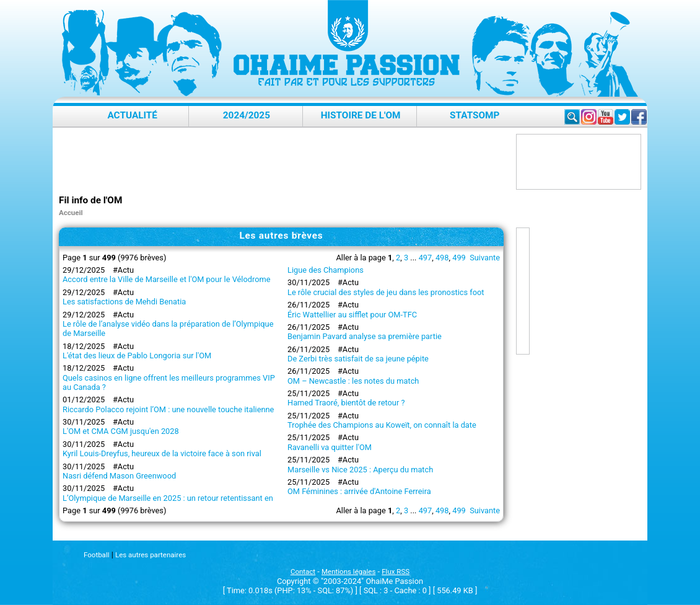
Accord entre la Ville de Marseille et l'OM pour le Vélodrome (166, 279)
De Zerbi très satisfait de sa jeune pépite (358, 359)
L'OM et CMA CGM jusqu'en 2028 (121, 431)
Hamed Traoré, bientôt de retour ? (346, 403)
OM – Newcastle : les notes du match (353, 381)
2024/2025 (247, 115)
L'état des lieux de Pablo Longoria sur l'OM (137, 355)
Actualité (132, 115)
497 (426, 258)
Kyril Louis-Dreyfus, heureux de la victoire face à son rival (162, 453)
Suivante (485, 258)
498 (442, 258)
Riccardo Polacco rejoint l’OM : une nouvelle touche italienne (168, 409)
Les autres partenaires (151, 555)
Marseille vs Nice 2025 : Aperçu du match (360, 470)
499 (459, 258)
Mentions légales (348, 572)
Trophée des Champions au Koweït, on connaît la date (382, 425)
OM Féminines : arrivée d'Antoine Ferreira (359, 491)
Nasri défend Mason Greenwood (119, 476)
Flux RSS (396, 572)
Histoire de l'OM (361, 115)
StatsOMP (475, 115)
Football (96, 555)
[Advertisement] (284, 162)
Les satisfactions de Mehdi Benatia (124, 302)
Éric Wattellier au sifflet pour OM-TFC (352, 315)
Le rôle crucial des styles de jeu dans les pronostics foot (386, 292)
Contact (303, 572)
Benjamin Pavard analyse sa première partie (365, 336)
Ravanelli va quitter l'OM (330, 447)
